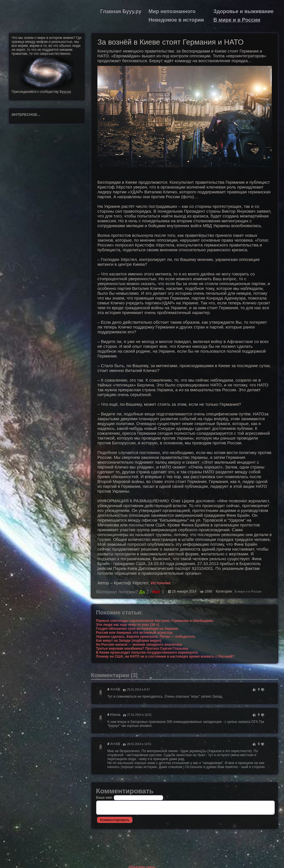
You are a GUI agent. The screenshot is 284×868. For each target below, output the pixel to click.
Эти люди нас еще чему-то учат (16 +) (128, 625)
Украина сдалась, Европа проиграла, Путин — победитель (146, 637)
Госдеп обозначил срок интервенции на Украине (137, 629)
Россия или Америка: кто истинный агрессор (134, 633)
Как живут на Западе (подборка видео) (129, 641)
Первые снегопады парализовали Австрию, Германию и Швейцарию (155, 621)
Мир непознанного (172, 11)
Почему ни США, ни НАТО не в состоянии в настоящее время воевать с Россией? (165, 656)
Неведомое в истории (176, 20)
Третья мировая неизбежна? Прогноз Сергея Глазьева (142, 649)
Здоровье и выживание (244, 11)
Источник (161, 583)
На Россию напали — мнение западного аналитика (139, 645)
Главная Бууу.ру (121, 11)
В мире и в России (237, 20)
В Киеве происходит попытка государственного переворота (147, 652)
